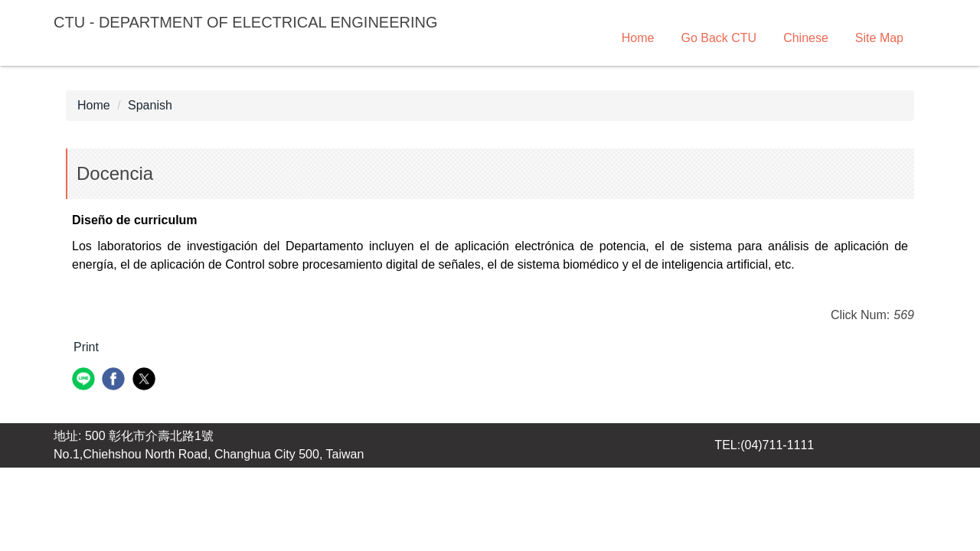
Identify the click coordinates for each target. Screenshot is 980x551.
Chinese (806, 38)
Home (638, 38)
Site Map (879, 38)
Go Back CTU (719, 38)
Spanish (150, 105)
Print (86, 347)
